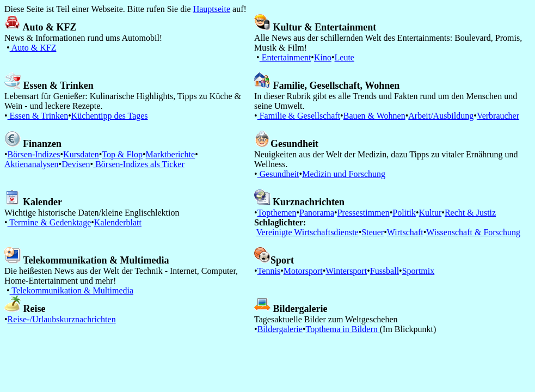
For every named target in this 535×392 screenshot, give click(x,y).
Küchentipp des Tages (110, 116)
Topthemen (277, 213)
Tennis (269, 271)
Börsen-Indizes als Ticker (139, 164)
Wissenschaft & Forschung (473, 232)
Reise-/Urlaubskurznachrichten (62, 319)
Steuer (373, 232)
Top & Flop (122, 154)
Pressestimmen (364, 213)
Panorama (317, 213)
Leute (345, 57)
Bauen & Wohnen (374, 116)
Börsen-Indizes (34, 154)
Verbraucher (498, 116)
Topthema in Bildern (343, 329)
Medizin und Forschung (344, 174)
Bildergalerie (280, 329)
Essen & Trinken (38, 116)
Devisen (76, 164)
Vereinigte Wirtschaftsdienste (308, 232)
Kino (323, 57)
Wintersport (346, 271)
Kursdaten (81, 154)
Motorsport (303, 271)
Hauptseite (212, 9)
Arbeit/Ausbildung (441, 116)
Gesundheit (278, 174)
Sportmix (419, 271)
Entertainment (285, 57)
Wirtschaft (405, 232)
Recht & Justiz (470, 213)
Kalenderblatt (118, 222)
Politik (404, 213)
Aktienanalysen (32, 164)
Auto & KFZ (33, 48)
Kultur (431, 213)
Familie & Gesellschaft (299, 116)
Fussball (385, 271)
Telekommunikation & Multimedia (72, 290)
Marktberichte (171, 154)
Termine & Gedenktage (50, 222)
